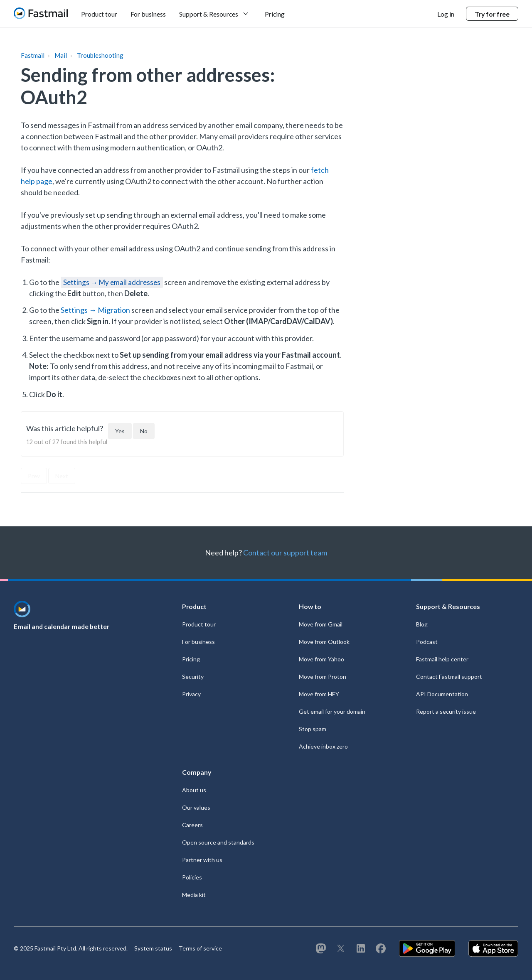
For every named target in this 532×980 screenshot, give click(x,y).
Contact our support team (285, 553)
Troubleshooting (100, 55)
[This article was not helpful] (144, 431)
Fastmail (33, 55)
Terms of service (200, 948)
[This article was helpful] (120, 431)
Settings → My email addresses (112, 282)
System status (153, 948)
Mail (61, 55)
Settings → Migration (95, 310)
